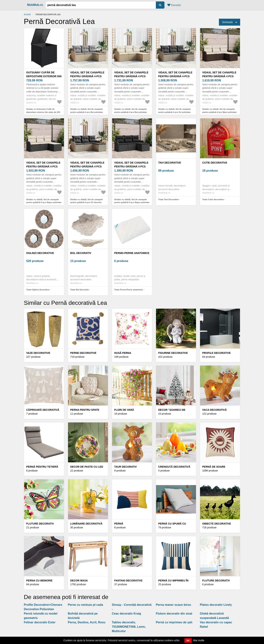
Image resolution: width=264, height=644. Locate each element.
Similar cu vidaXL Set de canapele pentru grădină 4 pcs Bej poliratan (87, 111)
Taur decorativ (125, 467)
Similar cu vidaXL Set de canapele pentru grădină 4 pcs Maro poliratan (219, 111)
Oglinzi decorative (40, 253)
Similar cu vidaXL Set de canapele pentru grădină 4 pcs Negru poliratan (44, 201)
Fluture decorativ (40, 524)
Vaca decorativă (214, 410)
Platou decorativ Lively (216, 605)
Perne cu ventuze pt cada (85, 605)
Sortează (227, 22)
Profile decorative (216, 353)
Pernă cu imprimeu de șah (174, 622)
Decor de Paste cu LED (87, 467)
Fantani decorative (128, 581)
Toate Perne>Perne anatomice (129, 290)
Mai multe (199, 640)
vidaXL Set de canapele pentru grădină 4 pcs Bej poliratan (87, 76)
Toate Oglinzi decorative (38, 290)
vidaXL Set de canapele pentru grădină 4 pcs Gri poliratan (175, 76)
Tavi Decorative (170, 163)
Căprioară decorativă (43, 410)
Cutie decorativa (215, 163)
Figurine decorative (173, 353)
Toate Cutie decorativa (213, 199)
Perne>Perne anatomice (132, 253)
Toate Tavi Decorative (168, 199)
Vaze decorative (38, 353)
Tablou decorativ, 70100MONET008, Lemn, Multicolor (129, 627)
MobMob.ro (35, 5)
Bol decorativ (81, 253)
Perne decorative (83, 353)
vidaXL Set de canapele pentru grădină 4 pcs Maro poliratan (219, 76)
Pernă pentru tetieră (42, 467)
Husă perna (123, 353)
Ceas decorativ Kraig (126, 614)
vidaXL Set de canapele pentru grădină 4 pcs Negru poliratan (43, 166)
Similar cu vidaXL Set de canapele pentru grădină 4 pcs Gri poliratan (175, 111)
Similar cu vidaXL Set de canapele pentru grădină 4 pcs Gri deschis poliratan (87, 202)
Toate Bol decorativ (79, 290)
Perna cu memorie (39, 581)
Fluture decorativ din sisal (174, 614)
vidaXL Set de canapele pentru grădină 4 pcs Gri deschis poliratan (87, 166)
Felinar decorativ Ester (40, 622)
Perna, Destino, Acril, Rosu (87, 622)
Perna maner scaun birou (173, 605)
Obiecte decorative (217, 524)
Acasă (27, 14)
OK (188, 641)
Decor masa (79, 581)
